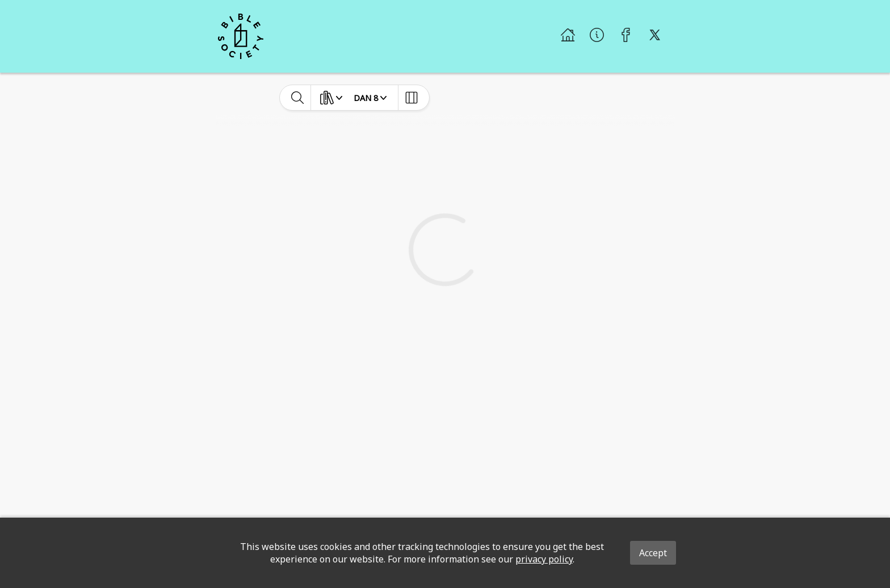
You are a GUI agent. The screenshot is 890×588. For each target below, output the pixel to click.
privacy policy (544, 559)
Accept (653, 553)
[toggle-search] (298, 98)
